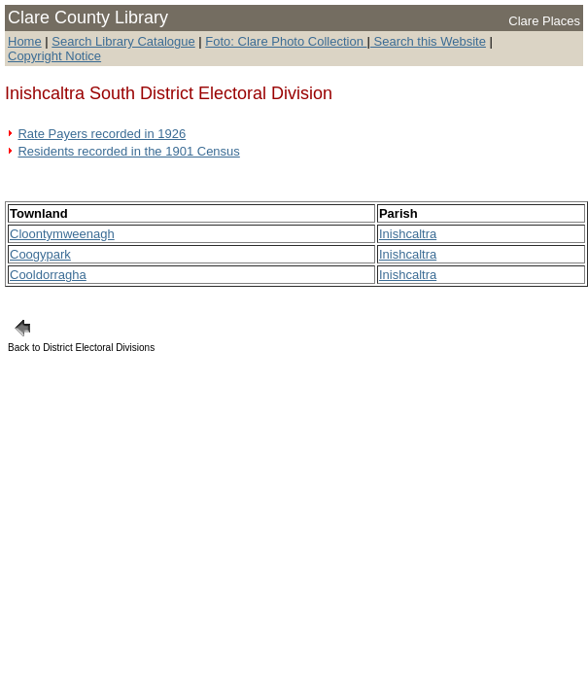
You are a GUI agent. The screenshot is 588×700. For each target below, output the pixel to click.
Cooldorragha (48, 275)
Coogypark (40, 254)
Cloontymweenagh (62, 234)
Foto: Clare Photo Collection (286, 41)
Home (25, 41)
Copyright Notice (54, 56)
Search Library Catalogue (123, 41)
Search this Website (428, 41)
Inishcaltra (408, 234)
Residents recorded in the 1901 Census (128, 151)
